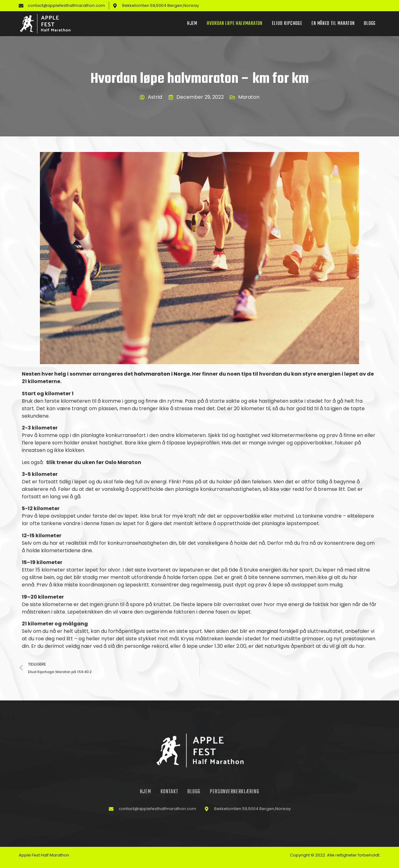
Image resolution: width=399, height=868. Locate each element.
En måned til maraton (333, 24)
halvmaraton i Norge (162, 374)
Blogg (370, 24)
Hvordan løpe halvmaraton (235, 24)
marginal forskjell (277, 631)
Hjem (192, 24)
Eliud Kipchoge (287, 24)
